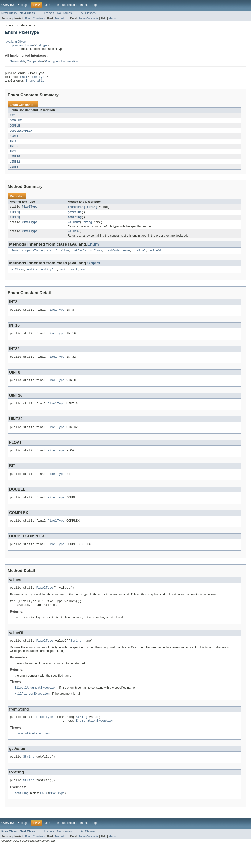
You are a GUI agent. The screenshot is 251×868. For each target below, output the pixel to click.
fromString (76, 212)
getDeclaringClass (87, 258)
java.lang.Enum (23, 45)
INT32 (14, 150)
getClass (17, 277)
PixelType (41, 45)
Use (47, 5)
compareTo (30, 258)
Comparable (35, 61)
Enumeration (70, 61)
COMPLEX (16, 123)
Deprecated (70, 5)
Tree (56, 5)
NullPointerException (32, 713)
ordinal (140, 258)
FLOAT (14, 139)
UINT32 (15, 166)
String (92, 212)
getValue (75, 217)
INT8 (13, 155)
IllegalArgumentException (36, 707)
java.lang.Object (16, 42)
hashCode (113, 258)
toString (75, 223)
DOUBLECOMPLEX (21, 134)
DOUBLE (15, 129)
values (73, 238)
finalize (62, 258)
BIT (12, 118)
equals (46, 258)
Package (23, 5)
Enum (24, 78)
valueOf (74, 228)
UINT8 (14, 172)
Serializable (18, 61)
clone (14, 258)
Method (60, 18)
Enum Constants (35, 18)
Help (94, 5)
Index (84, 5)
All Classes (88, 13)
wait (64, 277)
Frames (49, 13)
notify (32, 277)
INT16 (14, 145)
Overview (8, 5)
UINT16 (15, 161)
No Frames (64, 13)
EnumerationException (95, 741)
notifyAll (49, 277)
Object (94, 270)
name (126, 258)
